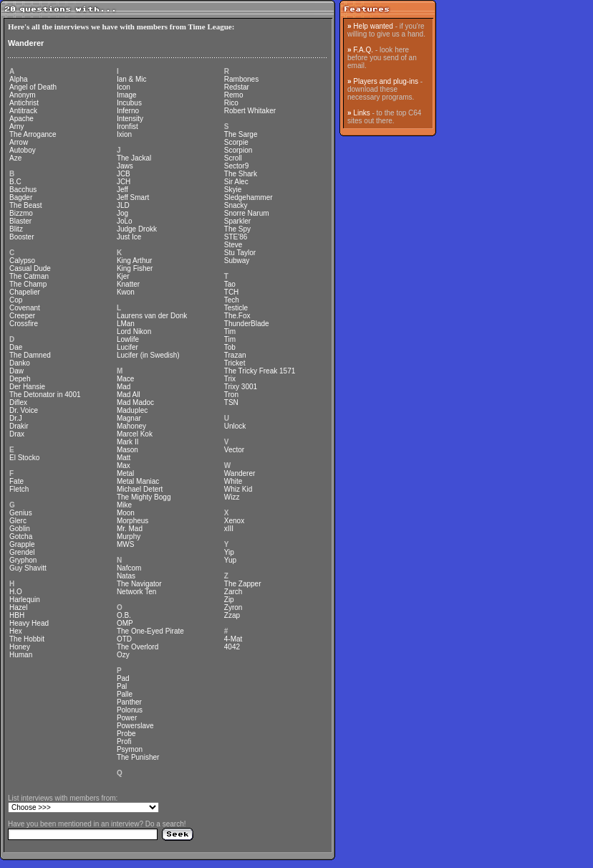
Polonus (130, 710)
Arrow (19, 142)
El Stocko (24, 458)
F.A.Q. (363, 50)
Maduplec (132, 410)
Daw (16, 371)
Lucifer (127, 347)
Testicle (236, 308)
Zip (229, 600)
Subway (237, 261)
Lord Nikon (134, 332)
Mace (125, 379)
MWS (125, 544)
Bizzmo (21, 213)
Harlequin (25, 600)
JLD (123, 205)
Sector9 (236, 166)
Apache (21, 119)
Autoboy (23, 150)
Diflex (18, 402)
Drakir (19, 426)
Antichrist (24, 103)
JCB (124, 174)
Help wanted (373, 26)
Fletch (19, 489)
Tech (232, 300)
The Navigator (139, 584)
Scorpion (238, 150)
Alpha (19, 79)
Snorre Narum (247, 213)
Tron (231, 395)
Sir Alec (236, 182)
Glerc (18, 521)
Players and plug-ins (386, 81)
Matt (124, 458)
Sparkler (237, 221)
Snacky (236, 205)
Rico (231, 103)
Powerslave (135, 726)
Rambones (241, 79)
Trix (230, 379)
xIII (229, 529)
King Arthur (134, 261)
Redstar (237, 87)
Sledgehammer (249, 197)
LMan (126, 324)
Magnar (129, 418)
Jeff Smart (133, 197)
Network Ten (136, 592)
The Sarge (241, 134)
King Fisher (135, 268)
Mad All (129, 395)
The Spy (237, 229)
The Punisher (138, 757)
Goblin (20, 529)
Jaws (125, 166)
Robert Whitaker (250, 111)
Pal (122, 686)
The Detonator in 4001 (45, 395)
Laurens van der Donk (152, 316)
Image (127, 95)
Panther (129, 702)
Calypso (22, 261)
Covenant (25, 308)
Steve (233, 245)
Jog (122, 213)
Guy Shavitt (28, 568)
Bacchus (23, 190)
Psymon (130, 749)
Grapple (22, 544)
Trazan (235, 355)
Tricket (235, 363)
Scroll (233, 158)
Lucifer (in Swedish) (148, 355)
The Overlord (138, 647)
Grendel (22, 552)
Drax (17, 434)
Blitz (16, 229)
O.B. (124, 615)
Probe (126, 734)
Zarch (233, 592)
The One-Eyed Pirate (150, 631)
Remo (234, 95)
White (233, 481)
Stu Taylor (240, 253)
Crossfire (24, 324)
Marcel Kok (135, 434)
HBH (17, 615)
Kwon (126, 292)
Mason (127, 450)
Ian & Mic (132, 79)
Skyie (233, 190)
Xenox (234, 521)
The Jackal (134, 158)
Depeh (20, 379)
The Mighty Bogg (144, 497)
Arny (17, 127)
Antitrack (23, 111)
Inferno (128, 111)
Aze (15, 158)
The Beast (26, 205)
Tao (230, 284)
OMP (125, 623)
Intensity (130, 119)
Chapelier (25, 292)
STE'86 (236, 237)
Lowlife (128, 339)
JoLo (125, 221)
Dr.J (16, 418)
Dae (16, 347)
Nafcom (129, 568)
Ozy (123, 655)
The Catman (29, 276)
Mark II (128, 442)
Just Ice (129, 237)
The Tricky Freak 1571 (260, 371)
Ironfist (127, 127)
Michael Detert (140, 489)
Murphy (129, 536)
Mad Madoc (135, 402)
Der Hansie (27, 387)
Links (361, 113)
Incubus (129, 103)
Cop (16, 300)
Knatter (128, 284)
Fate (16, 481)
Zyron (233, 607)
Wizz (232, 497)
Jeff (122, 190)
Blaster (20, 221)
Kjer (123, 276)
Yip (229, 552)
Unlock (235, 426)
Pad (123, 678)
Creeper (22, 316)
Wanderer (26, 43)
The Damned (30, 355)
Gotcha (21, 536)
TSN (231, 402)
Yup (230, 560)
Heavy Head (29, 623)
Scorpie (236, 142)
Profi (124, 741)
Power (127, 718)
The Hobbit (27, 639)
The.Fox (237, 316)
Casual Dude (30, 268)
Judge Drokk (137, 229)
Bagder (21, 197)
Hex (16, 631)
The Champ (28, 284)
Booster (21, 237)
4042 (232, 647)
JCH (124, 182)
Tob (230, 347)
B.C (15, 182)
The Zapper (243, 584)
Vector (234, 450)
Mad (124, 387)
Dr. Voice (24, 410)
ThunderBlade (247, 324)
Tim (230, 332)
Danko (20, 363)
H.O (16, 592)
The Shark (241, 174)
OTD (124, 639)
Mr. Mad (130, 529)
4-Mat (233, 639)
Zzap (232, 615)
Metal (125, 473)
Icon (124, 87)
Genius (21, 513)
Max (124, 466)
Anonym (23, 95)
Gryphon (23, 560)
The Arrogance (33, 134)
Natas (126, 576)
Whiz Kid (238, 489)
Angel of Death (33, 87)
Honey (20, 647)
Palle (125, 694)
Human (21, 655)
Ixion (124, 134)
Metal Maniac (138, 481)
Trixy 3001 (241, 387)
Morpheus (132, 521)
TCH (232, 292)
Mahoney (131, 426)
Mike (124, 505)
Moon (126, 513)
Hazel (19, 607)
